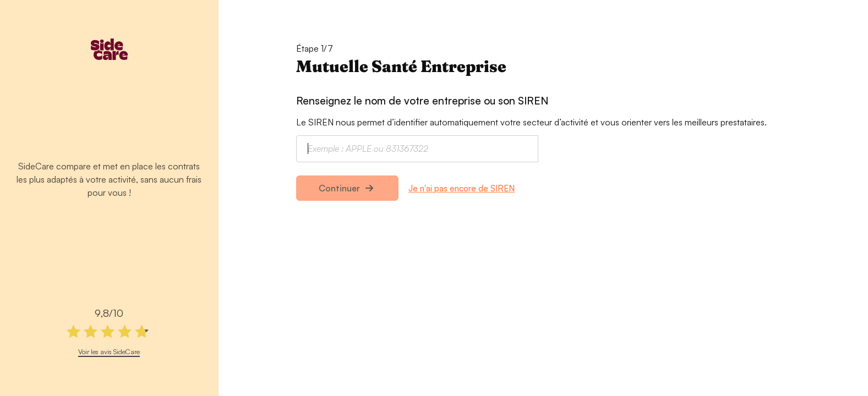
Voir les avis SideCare (109, 351)
